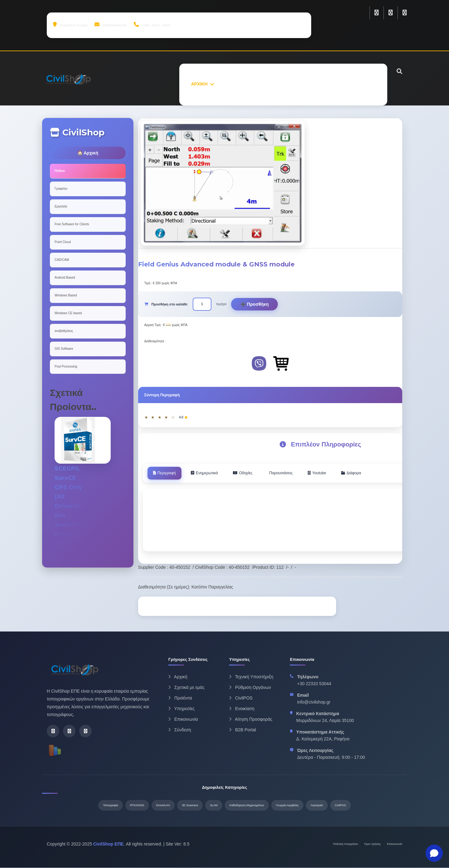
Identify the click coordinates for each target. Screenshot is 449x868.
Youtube (336, 473)
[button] (434, 853)
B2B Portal (243, 730)
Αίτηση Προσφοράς (251, 720)
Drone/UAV (163, 806)
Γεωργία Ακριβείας (287, 806)
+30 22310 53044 (314, 684)
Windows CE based (68, 313)
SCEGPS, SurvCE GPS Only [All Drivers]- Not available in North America (70, 506)
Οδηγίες (254, 473)
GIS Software (64, 349)
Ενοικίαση (242, 709)
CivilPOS (241, 699)
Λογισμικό (317, 806)
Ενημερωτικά (211, 473)
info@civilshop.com (111, 24)
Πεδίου (60, 171)
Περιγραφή (167, 473)
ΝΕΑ (331, 84)
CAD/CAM (62, 260)
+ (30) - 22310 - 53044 (152, 24)
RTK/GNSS (137, 806)
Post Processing (66, 366)
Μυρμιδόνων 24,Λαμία (70, 24)
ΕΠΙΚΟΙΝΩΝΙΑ (361, 84)
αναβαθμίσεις (64, 331)
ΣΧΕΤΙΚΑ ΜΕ (232, 84)
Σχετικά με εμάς (186, 688)
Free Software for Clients (72, 224)
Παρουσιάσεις (296, 473)
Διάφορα (374, 473)
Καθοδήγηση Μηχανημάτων (247, 806)
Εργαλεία (61, 206)
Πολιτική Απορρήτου (346, 844)
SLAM (214, 806)
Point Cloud (63, 242)
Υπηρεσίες (181, 709)
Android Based (65, 278)
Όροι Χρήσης (373, 844)
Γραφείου (61, 189)
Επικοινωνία (183, 720)
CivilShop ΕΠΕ (108, 844)
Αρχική (178, 677)
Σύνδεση (180, 730)
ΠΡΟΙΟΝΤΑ (268, 84)
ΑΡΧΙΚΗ (199, 84)
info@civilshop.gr (314, 703)
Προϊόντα (180, 699)
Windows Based (66, 295)
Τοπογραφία (110, 806)
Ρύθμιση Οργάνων (250, 688)
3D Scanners (190, 806)
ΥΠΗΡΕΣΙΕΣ (302, 84)
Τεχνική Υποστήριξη (251, 677)
